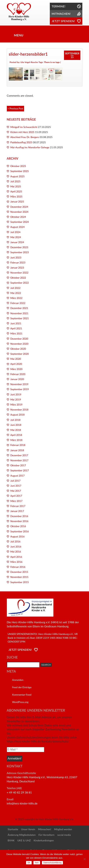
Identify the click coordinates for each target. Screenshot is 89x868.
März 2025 (16, 196)
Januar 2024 (17, 242)
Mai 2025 (16, 186)
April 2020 (16, 364)
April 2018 (16, 435)
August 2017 (18, 476)
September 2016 (20, 531)
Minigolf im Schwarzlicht (24, 127)
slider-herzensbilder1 (28, 54)
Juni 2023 (16, 257)
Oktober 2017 (18, 465)
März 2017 (16, 501)
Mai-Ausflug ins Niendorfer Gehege (30, 147)
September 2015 (20, 582)
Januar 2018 (17, 450)
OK (29, 863)
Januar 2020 (17, 379)
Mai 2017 (16, 491)
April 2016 (16, 557)
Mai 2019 (16, 399)
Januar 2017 (17, 511)
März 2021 (16, 333)
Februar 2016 (18, 567)
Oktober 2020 (18, 349)
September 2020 (20, 354)
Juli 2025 (15, 181)
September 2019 (20, 389)
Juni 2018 (16, 425)
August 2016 (18, 536)
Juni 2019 (16, 394)
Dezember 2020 (19, 339)
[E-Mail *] (26, 750)
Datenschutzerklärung (52, 863)
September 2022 (20, 283)
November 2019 (19, 384)
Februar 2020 (18, 374)
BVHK (11, 840)
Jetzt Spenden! (20, 650)
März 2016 (16, 562)
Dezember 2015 (19, 572)
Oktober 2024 (18, 217)
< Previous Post (15, 109)
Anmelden (18, 680)
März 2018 (16, 440)
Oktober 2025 (18, 166)
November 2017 (19, 460)
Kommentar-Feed (22, 695)
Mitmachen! (45, 829)
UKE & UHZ (24, 840)
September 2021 (20, 318)
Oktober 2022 (18, 278)
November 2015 (19, 577)
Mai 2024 (16, 237)
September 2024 (20, 222)
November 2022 (19, 273)
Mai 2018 (16, 430)
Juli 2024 (15, 232)
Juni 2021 (16, 323)
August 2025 (18, 176)
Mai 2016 (16, 552)
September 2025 (20, 171)
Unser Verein (28, 829)
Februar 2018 (18, 445)
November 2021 (19, 313)
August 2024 (18, 227)
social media (64, 835)
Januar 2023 (17, 268)
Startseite (13, 829)
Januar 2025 (17, 201)
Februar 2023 (18, 262)
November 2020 (19, 344)
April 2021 (16, 328)
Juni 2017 (16, 486)
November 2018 (19, 410)
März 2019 (16, 404)
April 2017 (16, 496)
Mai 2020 (16, 359)
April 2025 (16, 191)
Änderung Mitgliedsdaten (22, 835)
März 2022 (16, 298)
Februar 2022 (18, 303)
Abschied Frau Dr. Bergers (25, 137)
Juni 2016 (16, 546)
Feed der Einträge (22, 687)
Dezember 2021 (19, 308)
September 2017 (20, 470)
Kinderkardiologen (44, 840)
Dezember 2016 (19, 516)
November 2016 (19, 521)
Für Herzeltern (46, 835)
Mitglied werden (63, 829)
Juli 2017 (15, 481)
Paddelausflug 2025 (21, 142)
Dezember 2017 (19, 455)
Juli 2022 (15, 288)
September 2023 (20, 252)
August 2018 (18, 415)
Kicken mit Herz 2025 (22, 132)
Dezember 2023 (19, 247)
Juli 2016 (15, 541)
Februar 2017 (18, 506)
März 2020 (16, 369)
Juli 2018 (15, 420)
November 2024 (19, 212)
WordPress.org (20, 702)
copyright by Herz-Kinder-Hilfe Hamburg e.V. (49, 819)
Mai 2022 (16, 293)
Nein (37, 863)
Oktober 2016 (18, 526)
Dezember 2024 (19, 207)
